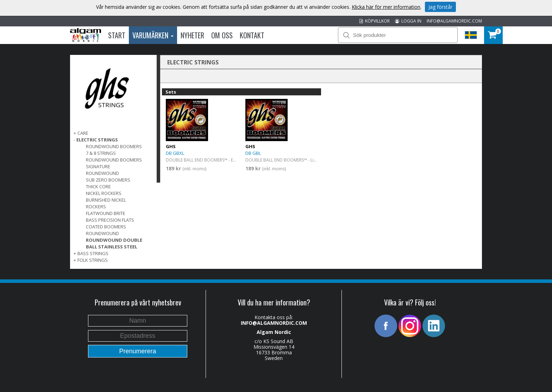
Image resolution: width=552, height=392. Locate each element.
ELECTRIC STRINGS (97, 140)
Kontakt (252, 35)
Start (117, 35)
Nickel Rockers (104, 193)
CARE (83, 133)
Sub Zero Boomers (108, 180)
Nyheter (192, 35)
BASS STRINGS (93, 253)
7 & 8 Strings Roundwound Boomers (114, 156)
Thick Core (98, 186)
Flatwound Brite (106, 213)
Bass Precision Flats (110, 220)
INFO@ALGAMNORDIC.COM (454, 21)
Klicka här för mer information (386, 7)
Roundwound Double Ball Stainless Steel (114, 243)
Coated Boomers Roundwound (106, 230)
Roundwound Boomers (114, 146)
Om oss (222, 35)
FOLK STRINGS (93, 260)
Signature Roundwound (102, 170)
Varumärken (153, 35)
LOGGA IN (408, 21)
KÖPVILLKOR (375, 21)
